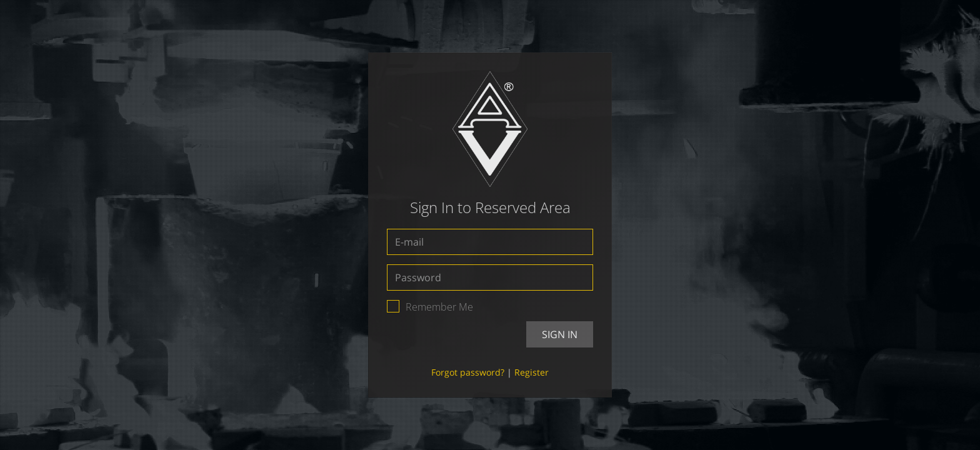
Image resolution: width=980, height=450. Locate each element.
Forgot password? (468, 372)
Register (532, 372)
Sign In (560, 334)
